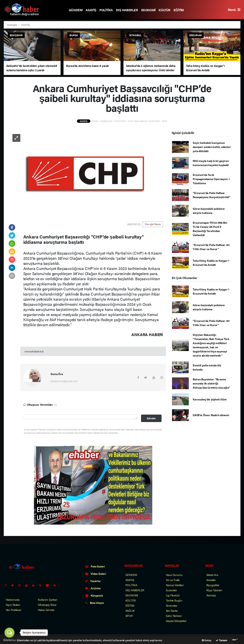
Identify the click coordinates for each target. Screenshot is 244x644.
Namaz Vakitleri (175, 585)
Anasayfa (12, 25)
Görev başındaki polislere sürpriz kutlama (209, 211)
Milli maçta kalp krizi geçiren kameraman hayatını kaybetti (211, 163)
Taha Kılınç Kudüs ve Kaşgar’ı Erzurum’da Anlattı (211, 263)
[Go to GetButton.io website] (9, 640)
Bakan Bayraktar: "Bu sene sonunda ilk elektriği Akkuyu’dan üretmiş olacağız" (211, 383)
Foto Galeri (95, 566)
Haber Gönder (46, 610)
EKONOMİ (148, 10)
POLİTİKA (106, 10)
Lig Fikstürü (173, 595)
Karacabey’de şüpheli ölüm (210, 399)
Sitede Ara (212, 575)
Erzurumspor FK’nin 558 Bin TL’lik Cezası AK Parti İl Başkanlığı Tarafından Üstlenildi (210, 229)
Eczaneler (171, 590)
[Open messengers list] (9, 633)
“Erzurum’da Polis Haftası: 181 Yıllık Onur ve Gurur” (211, 247)
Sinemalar (172, 605)
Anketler (211, 580)
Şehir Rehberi (174, 616)
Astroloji (211, 595)
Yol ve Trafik (173, 580)
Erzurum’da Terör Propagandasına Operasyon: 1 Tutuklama (211, 179)
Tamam (222, 640)
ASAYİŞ (91, 10)
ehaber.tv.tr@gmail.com (64, 381)
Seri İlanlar (172, 611)
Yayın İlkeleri (13, 605)
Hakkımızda (13, 600)
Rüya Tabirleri (214, 590)
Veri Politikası (14, 610)
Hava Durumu (174, 575)
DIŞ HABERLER (127, 10)
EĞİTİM (179, 10)
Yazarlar (93, 581)
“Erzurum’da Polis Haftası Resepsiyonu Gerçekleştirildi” (211, 195)
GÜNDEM (76, 10)
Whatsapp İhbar (47, 605)
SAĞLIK (130, 611)
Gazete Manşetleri (176, 621)
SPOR (129, 616)
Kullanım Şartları (48, 600)
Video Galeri (96, 574)
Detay (207, 640)
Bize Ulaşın (95, 603)
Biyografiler (213, 585)
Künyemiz (94, 595)
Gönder (151, 418)
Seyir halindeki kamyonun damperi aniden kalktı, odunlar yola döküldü (212, 147)
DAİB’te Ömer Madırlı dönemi (211, 415)
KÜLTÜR (165, 10)
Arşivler (93, 588)
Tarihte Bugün (174, 600)
